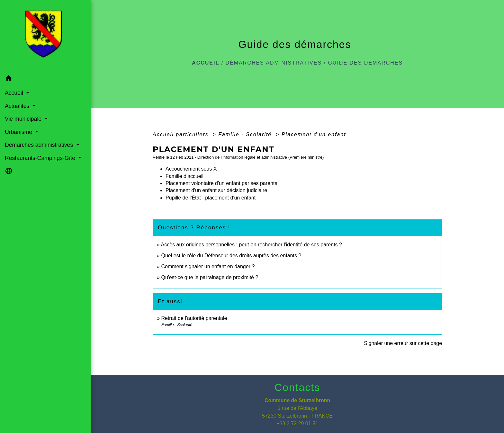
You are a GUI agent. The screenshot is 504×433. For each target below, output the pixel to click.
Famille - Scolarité (246, 134)
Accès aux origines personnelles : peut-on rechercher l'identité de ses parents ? (252, 245)
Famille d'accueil (184, 176)
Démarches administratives (274, 63)
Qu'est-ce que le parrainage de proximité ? (210, 277)
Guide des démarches (365, 63)
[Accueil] (45, 36)
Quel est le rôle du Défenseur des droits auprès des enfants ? (231, 256)
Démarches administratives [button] (40, 145)
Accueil (206, 63)
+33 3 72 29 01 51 (297, 424)
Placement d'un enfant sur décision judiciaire (216, 190)
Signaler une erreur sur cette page (403, 343)
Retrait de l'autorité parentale (194, 318)
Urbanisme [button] (19, 132)
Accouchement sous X (191, 169)
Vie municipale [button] (24, 119)
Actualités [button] (18, 106)
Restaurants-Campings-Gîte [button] (41, 158)
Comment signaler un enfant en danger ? (208, 266)
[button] (45, 79)
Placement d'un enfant (314, 134)
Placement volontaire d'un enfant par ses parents (221, 183)
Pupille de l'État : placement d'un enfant (211, 198)
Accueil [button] (15, 93)
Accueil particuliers (182, 134)
